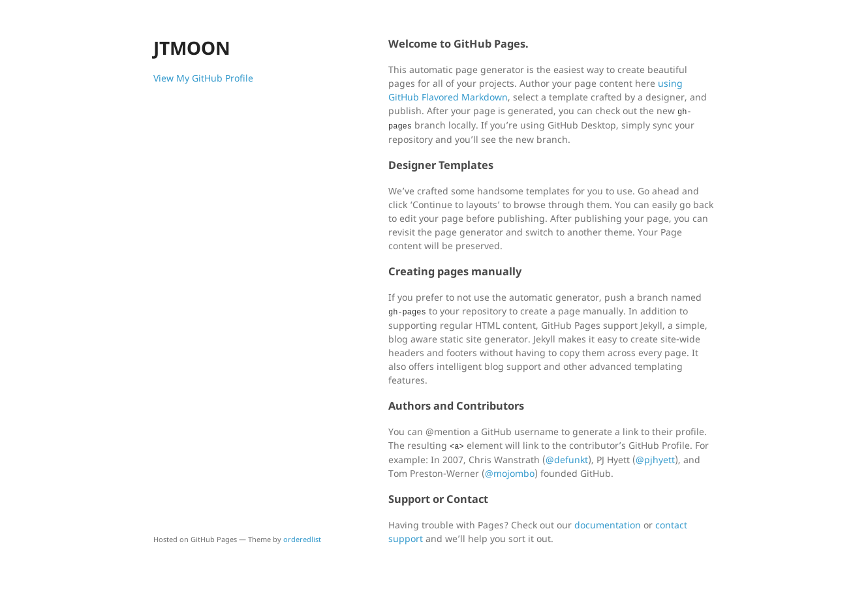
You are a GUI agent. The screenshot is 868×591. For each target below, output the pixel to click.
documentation (608, 525)
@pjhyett (655, 460)
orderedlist (302, 539)
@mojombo (510, 473)
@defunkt (567, 460)
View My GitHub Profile (203, 78)
